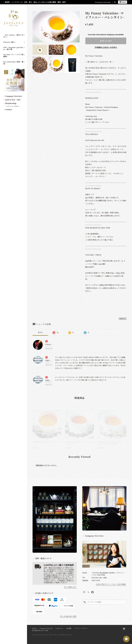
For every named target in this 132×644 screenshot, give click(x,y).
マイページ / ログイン (13, 106)
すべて (40, 332)
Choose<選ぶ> (10, 42)
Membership (11, 103)
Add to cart (106, 41)
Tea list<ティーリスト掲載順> (13, 55)
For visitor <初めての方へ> (14, 36)
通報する (123, 319)
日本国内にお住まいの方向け (106, 47)
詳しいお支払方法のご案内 (68, 616)
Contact (9, 109)
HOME (34, 628)
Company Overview (103, 2)
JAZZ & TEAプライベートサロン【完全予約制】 (111, 584)
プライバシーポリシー (81, 628)
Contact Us (59, 628)
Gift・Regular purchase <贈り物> (13, 48)
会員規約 (69, 628)
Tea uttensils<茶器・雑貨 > (13, 63)
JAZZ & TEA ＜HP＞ (13, 100)
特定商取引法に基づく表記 (40, 631)
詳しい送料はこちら (70, 587)
